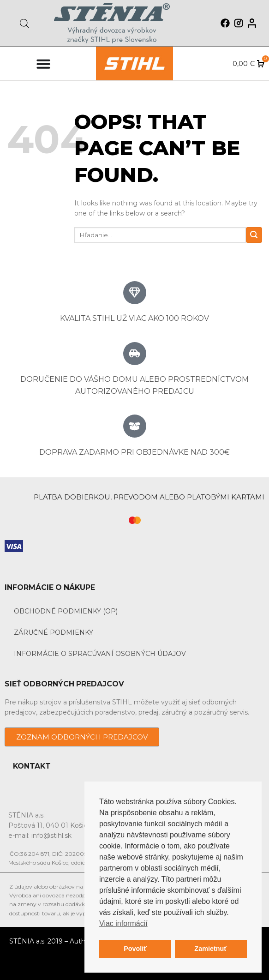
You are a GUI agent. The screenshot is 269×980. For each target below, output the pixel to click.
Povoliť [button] (135, 949)
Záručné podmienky (54, 632)
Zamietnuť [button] (211, 949)
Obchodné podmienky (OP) (66, 611)
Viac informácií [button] (123, 923)
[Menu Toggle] (43, 64)
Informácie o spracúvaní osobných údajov (100, 654)
